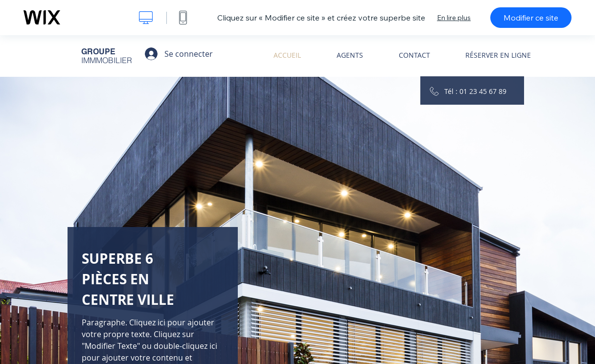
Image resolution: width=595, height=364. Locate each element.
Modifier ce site (531, 18)
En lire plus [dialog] (454, 18)
